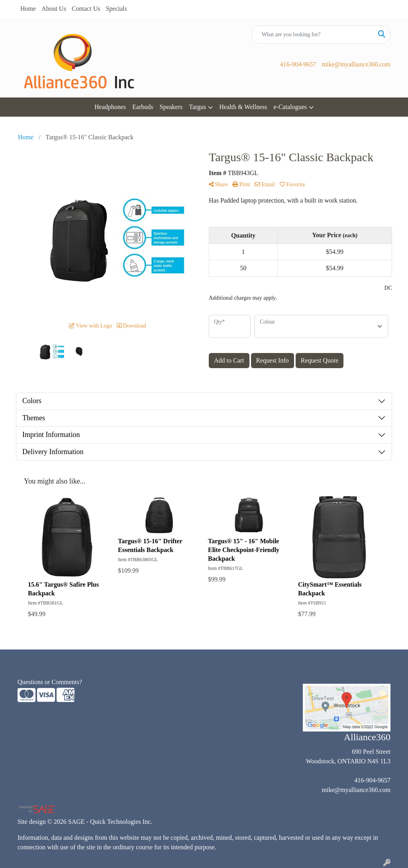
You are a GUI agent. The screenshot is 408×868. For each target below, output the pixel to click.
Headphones (110, 107)
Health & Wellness (243, 107)
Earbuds (143, 107)
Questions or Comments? (50, 682)
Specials (116, 9)
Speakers (171, 107)
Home (28, 9)
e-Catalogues (290, 107)
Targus (197, 107)
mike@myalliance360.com (356, 64)
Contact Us (86, 9)
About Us (54, 9)
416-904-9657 (298, 64)
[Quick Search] (313, 35)
